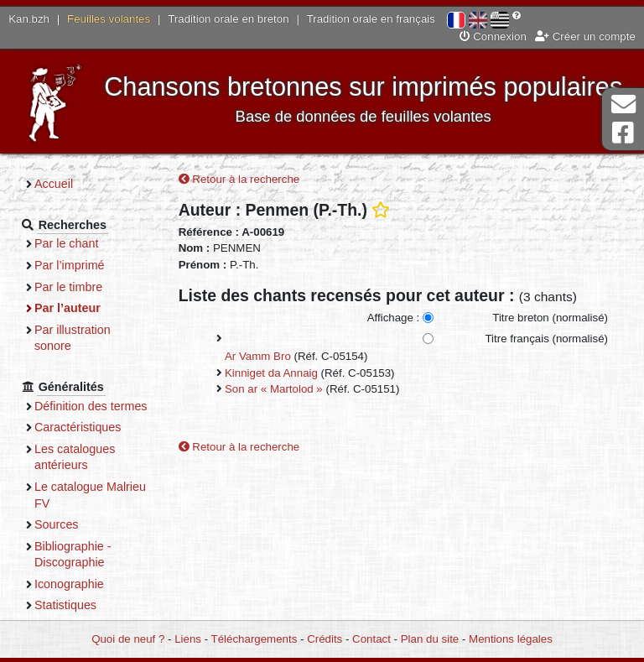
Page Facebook (623, 133)
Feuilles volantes (109, 19)
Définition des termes (91, 406)
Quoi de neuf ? (128, 639)
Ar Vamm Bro (258, 356)
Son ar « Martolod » (274, 389)
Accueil (54, 184)
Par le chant (66, 243)
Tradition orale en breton (228, 19)
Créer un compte (585, 36)
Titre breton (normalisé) (550, 318)
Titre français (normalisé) (546, 339)
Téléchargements (254, 639)
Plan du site (430, 639)
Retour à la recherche (239, 179)
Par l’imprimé (70, 265)
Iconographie (69, 584)
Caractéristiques (78, 427)
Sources (57, 524)
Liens (188, 639)
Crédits (325, 639)
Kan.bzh (29, 19)
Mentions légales (511, 639)
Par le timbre (68, 287)
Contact (371, 639)
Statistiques (65, 605)
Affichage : (394, 318)
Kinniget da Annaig (271, 373)
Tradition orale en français (371, 19)
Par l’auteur (68, 308)
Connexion (493, 36)
